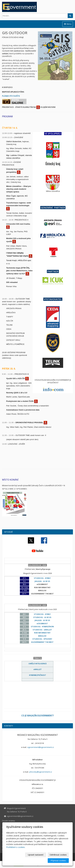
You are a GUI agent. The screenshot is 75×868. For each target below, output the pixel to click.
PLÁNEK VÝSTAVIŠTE (11, 96)
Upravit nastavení (36, 855)
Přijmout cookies (58, 861)
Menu (68, 24)
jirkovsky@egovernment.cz (41, 772)
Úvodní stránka (8, 821)
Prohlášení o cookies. (16, 847)
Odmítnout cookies (58, 855)
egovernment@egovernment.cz (41, 747)
